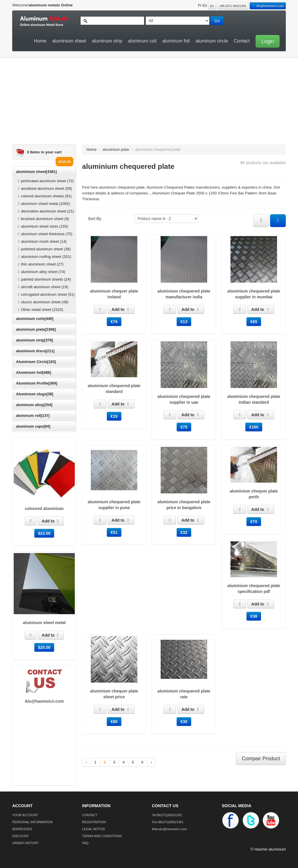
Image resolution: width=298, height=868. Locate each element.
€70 (254, 522)
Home (40, 41)
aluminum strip (107, 41)
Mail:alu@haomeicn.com (170, 829)
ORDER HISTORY (25, 843)
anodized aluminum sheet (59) (44, 188)
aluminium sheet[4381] (36, 172)
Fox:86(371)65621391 (168, 822)
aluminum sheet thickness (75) (44, 234)
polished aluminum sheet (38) (44, 249)
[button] (266, 41)
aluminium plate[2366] (36, 329)
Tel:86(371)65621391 (167, 815)
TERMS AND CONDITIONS (102, 836)
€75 (184, 427)
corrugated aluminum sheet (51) (46, 294)
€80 (114, 722)
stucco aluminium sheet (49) (42, 302)
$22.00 (44, 533)
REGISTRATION (94, 822)
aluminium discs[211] (35, 351)
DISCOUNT (21, 836)
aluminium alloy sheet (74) (41, 272)
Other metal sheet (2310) (40, 310)
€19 (114, 416)
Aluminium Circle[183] (36, 362)
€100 (254, 427)
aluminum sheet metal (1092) (43, 204)
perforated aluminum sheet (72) (45, 181)
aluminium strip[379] (34, 340)
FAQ (85, 843)
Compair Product (261, 759)
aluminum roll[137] (33, 416)
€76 (114, 322)
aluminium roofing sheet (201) (44, 257)
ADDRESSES (22, 829)
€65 (254, 322)
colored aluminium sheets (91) (44, 196)
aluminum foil (176, 41)
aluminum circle (212, 41)
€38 (254, 616)
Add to (51, 521)
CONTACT (90, 815)
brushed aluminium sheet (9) (43, 219)
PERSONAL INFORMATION (32, 822)
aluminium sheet (69, 41)
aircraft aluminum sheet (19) (42, 287)
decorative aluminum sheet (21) (45, 211)
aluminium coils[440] (35, 319)
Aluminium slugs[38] (35, 394)
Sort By (95, 219)
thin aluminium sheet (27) (40, 264)
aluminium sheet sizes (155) (42, 226)
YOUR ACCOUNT (25, 815)
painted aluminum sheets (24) (44, 279)
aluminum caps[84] (33, 426)
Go (217, 21)
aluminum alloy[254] (34, 405)
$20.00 (44, 647)
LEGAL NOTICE (94, 829)
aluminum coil (142, 41)
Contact (242, 41)
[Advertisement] (146, 104)
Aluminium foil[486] (34, 372)
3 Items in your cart (44, 152)
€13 (184, 322)
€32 (184, 532)
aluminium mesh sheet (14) (41, 241)
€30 (184, 722)
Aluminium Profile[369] (37, 383)
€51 (114, 532)
